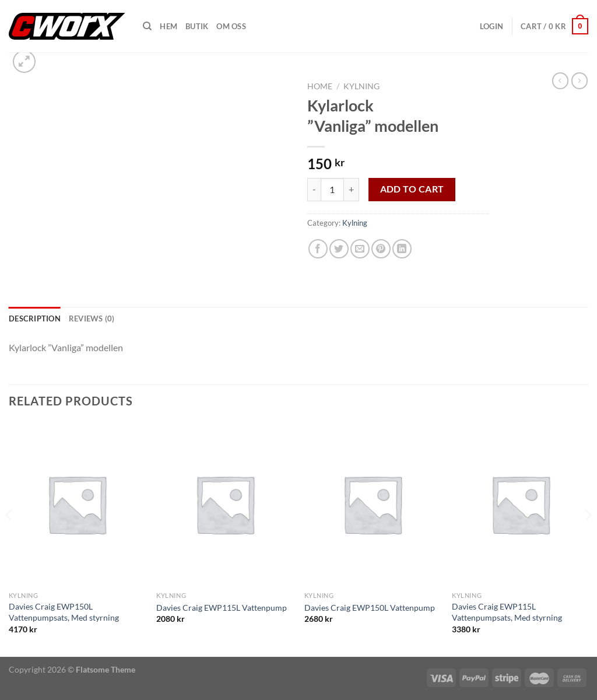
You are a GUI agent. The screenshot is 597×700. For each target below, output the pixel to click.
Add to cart (412, 189)
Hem (168, 26)
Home (320, 86)
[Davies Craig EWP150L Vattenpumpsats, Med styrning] (77, 504)
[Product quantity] (332, 190)
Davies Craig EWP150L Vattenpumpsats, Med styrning (64, 612)
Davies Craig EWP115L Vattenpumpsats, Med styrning (507, 612)
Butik (197, 26)
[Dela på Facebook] (318, 249)
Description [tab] (35, 318)
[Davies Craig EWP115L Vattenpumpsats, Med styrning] (520, 504)
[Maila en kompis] (360, 249)
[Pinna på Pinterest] (381, 249)
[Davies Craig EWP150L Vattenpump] (373, 504)
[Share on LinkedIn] (402, 249)
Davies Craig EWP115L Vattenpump (222, 608)
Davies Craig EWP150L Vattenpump (370, 608)
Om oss (231, 26)
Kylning (361, 86)
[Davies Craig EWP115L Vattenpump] (224, 504)
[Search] (147, 26)
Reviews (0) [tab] (92, 318)
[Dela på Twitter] (339, 249)
